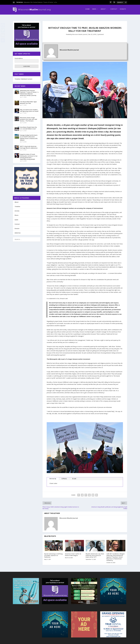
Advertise (18, 231)
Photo (17, 214)
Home (87, 10)
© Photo (64, 477)
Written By (53, 477)
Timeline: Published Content (23, 77)
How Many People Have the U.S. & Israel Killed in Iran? (28, 126)
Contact (114, 10)
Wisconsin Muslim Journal (80, 33)
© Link (74, 477)
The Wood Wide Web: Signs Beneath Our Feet (28, 101)
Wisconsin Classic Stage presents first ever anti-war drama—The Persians (29, 118)
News (94, 10)
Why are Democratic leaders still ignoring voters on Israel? (29, 109)
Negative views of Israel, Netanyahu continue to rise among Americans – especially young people (29, 155)
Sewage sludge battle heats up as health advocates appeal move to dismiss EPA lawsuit (29, 136)
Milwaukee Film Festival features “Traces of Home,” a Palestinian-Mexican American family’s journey (29, 91)
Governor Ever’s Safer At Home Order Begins (73, 553)
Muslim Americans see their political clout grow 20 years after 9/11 (95, 554)
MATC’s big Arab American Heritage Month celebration (29, 146)
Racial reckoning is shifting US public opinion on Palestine (53, 554)
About (103, 10)
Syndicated (101, 33)
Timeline (17, 205)
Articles (17, 209)
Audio (16, 218)
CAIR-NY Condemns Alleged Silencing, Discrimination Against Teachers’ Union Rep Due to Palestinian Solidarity (115, 555)
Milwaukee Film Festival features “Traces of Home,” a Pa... (41, 2)
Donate (123, 10)
